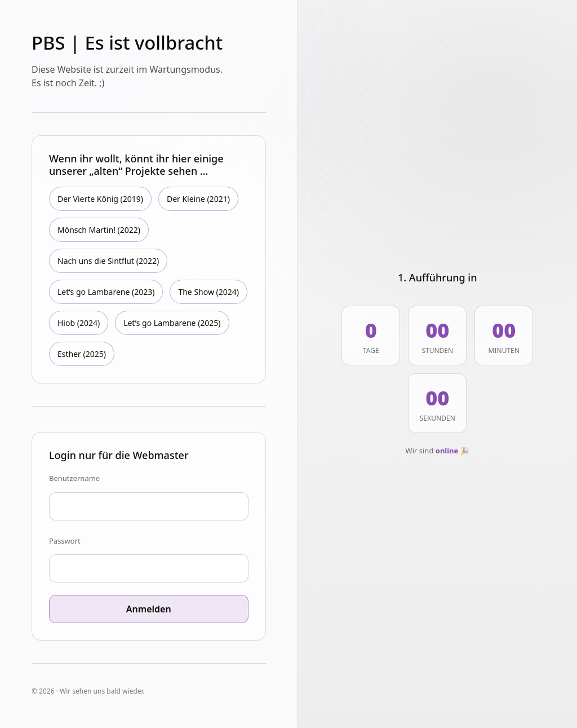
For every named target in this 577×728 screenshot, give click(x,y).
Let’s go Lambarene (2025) (172, 323)
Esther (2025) (82, 354)
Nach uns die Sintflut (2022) (108, 261)
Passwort (65, 541)
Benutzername (74, 478)
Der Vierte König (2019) (100, 199)
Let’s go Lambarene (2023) (106, 292)
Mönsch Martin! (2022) (99, 230)
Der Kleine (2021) (198, 199)
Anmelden (149, 609)
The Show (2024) (208, 292)
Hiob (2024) (79, 323)
